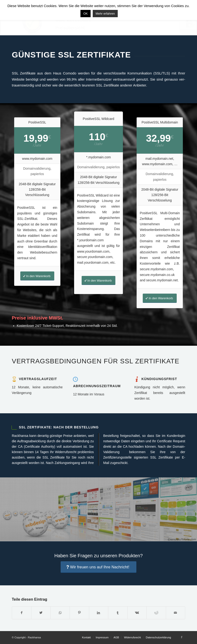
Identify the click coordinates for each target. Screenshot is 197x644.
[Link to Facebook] (182, 637)
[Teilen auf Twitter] (41, 613)
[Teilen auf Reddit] (156, 613)
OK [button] (86, 14)
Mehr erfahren (105, 14)
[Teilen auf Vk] (137, 613)
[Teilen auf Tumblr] (118, 613)
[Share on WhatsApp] (60, 613)
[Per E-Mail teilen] (176, 613)
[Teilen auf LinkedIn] (99, 613)
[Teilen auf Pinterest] (79, 613)
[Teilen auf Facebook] (22, 613)
